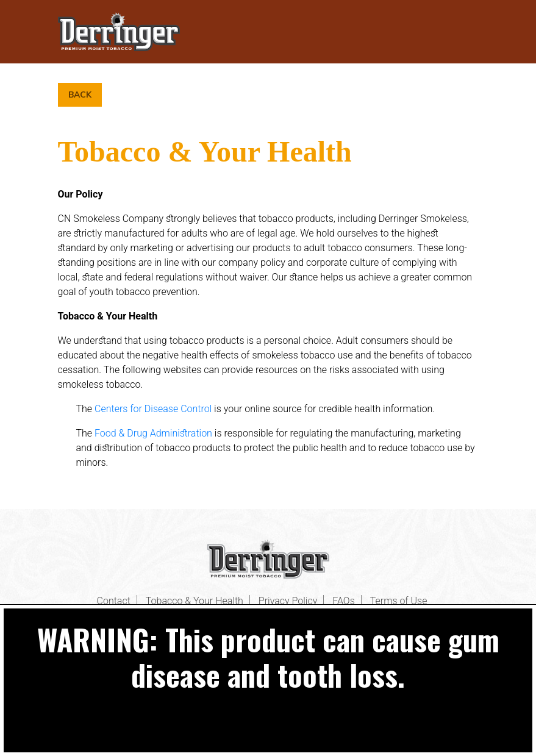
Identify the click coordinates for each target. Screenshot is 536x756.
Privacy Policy (288, 601)
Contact (114, 601)
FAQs (344, 601)
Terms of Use (399, 601)
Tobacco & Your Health (195, 601)
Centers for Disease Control (153, 409)
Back (80, 95)
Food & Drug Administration (153, 433)
